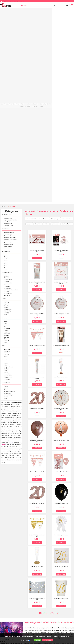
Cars (5, 136)
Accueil (3, 16)
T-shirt (6, 207)
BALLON (4, 11)
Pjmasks (6, 116)
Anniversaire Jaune (9, 57)
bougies (11, 252)
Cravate (6, 199)
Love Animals (7, 104)
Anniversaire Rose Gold (10, 45)
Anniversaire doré (8, 32)
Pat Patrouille (7, 137)
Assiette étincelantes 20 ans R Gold (61, 218)
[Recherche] (37, 5)
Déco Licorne (7, 94)
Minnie (6, 132)
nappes (42, 447)
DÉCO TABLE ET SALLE (62, 11)
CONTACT (70, 11)
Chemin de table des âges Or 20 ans (37, 408)
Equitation (7, 85)
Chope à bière (7, 202)
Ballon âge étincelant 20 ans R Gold (37, 250)
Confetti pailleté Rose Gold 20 (37, 218)
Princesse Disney (8, 118)
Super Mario (7, 115)
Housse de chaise (8, 185)
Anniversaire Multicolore (10, 46)
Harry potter (7, 141)
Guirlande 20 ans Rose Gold (37, 281)
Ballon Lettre (7, 164)
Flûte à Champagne (9, 204)
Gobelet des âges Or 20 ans (61, 407)
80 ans (6, 78)
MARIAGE (16, 11)
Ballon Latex (7, 158)
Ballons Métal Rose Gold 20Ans (61, 281)
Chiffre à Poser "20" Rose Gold (37, 312)
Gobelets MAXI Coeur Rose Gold (61, 154)
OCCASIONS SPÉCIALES (51, 11)
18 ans (6, 66)
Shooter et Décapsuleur (10, 200)
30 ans (6, 69)
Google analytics (25, 640)
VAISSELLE (22, 11)
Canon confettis (8, 186)
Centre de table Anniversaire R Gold (61, 60)
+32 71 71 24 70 (6, 1)
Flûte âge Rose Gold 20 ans (61, 186)
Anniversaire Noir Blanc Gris (11, 48)
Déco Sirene (7, 95)
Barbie (6, 123)
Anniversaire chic (8, 27)
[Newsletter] (24, 632)
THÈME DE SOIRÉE (40, 11)
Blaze (6, 151)
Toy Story (6, 113)
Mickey (6, 131)
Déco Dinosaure (8, 97)
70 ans (6, 76)
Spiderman (7, 148)
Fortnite (6, 139)
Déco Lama (7, 101)
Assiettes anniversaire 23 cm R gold (37, 123)
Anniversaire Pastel (9, 34)
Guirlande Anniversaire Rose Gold (37, 154)
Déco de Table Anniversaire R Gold (37, 60)
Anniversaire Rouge (9, 53)
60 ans (6, 74)
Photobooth (7, 188)
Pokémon (6, 150)
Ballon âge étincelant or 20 (61, 312)
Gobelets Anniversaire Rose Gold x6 (37, 92)
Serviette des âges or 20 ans (61, 376)
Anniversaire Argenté (9, 41)
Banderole (7, 178)
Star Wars (7, 146)
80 (54, 422)
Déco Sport (7, 90)
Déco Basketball (8, 89)
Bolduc (6, 165)
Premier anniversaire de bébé (11, 99)
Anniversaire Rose (8, 50)
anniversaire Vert (8, 55)
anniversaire (4, 253)
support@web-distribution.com (42, 615)
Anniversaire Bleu (8, 52)
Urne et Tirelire (8, 183)
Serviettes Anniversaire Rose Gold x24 (61, 92)
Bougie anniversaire (9, 176)
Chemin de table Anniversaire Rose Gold (37, 187)
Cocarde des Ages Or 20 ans (61, 344)
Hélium (6, 173)
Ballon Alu (7, 162)
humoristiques (28, 447)
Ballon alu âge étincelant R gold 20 (61, 250)
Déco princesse (8, 92)
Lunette (6, 206)
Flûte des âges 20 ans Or (37, 376)
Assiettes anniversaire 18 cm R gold (61, 123)
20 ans (6, 67)
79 (50, 422)
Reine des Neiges (8, 120)
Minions (6, 134)
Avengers (6, 144)
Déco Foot (7, 87)
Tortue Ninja (7, 143)
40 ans (6, 71)
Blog (37, 619)
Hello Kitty (7, 111)
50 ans (6, 73)
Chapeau (6, 197)
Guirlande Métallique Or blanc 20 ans (37, 345)
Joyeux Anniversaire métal (10, 29)
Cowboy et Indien (8, 102)
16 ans (6, 64)
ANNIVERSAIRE (10, 11)
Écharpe (6, 195)
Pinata (6, 179)
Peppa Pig (7, 122)
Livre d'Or (6, 181)
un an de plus (7, 31)
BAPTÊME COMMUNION (30, 11)
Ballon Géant (7, 160)
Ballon (6, 174)
